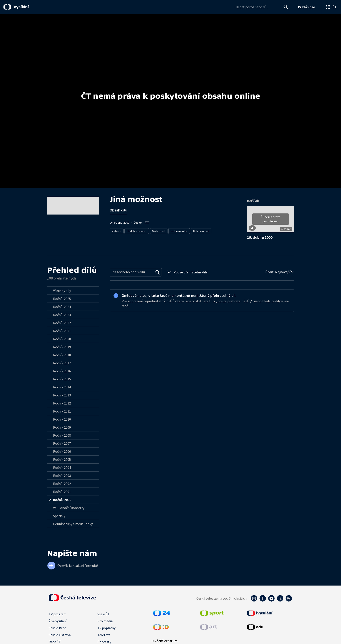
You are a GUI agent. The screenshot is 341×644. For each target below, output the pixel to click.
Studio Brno (58, 628)
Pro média (105, 621)
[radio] (73, 291)
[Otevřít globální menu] (331, 7)
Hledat (285, 9)
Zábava (117, 231)
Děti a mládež (179, 231)
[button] (271, 221)
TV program (58, 614)
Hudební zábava (137, 231)
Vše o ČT (104, 614)
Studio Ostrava (60, 635)
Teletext (104, 635)
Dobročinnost (201, 231)
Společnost (159, 231)
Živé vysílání (58, 621)
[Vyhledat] (158, 272)
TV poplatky (106, 628)
